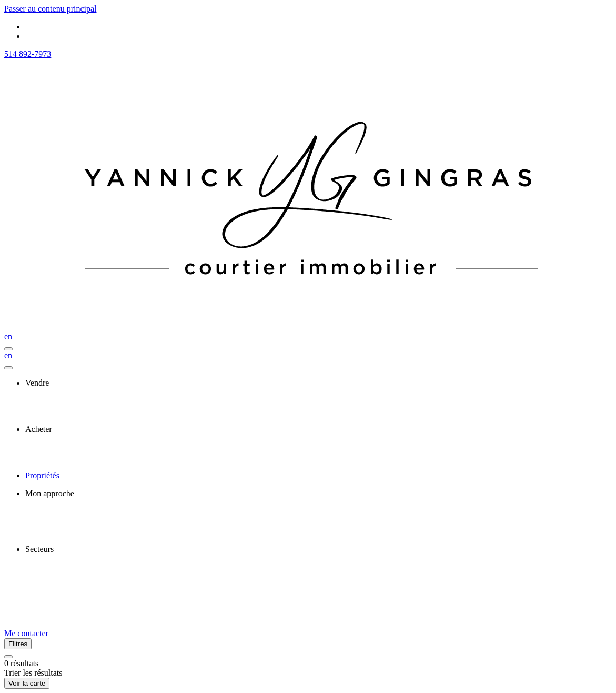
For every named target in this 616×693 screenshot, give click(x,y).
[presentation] (319, 383)
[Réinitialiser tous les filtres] (8, 657)
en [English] (8, 337)
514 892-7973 (28, 54)
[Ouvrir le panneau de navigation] (8, 349)
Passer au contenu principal (51, 9)
